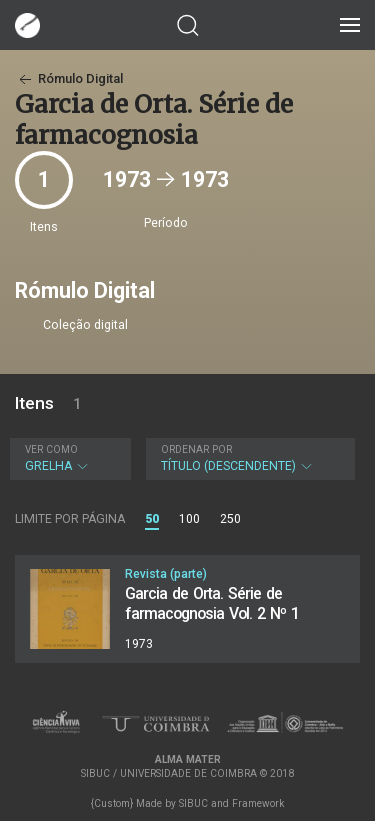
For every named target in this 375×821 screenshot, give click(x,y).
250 (230, 519)
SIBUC (193, 803)
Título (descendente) (248, 458)
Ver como (51, 449)
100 (189, 519)
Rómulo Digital (69, 78)
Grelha (68, 458)
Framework (258, 803)
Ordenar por (196, 449)
